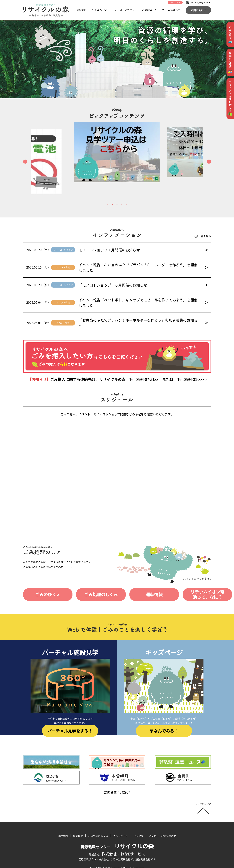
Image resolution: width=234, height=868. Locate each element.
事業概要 (78, 819)
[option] (117, 152)
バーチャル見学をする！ (70, 718)
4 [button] (122, 204)
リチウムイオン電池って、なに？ (188, 578)
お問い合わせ (198, 10)
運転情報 (139, 578)
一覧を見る (203, 236)
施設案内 (82, 10)
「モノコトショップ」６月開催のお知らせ (143, 279)
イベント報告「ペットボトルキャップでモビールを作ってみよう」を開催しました (143, 294)
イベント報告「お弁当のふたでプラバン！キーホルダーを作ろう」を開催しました (143, 265)
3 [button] (117, 204)
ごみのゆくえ (45, 578)
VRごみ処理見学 (171, 10)
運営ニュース (175, 2)
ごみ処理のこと (148, 10)
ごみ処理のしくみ (92, 578)
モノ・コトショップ (123, 10)
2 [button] (112, 204)
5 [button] (126, 204)
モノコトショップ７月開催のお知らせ (143, 250)
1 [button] (108, 204)
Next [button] (209, 162)
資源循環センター (117, 830)
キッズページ (99, 10)
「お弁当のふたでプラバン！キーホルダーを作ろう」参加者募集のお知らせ (143, 309)
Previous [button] (25, 162)
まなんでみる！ (164, 718)
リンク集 (139, 819)
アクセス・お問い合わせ (162, 819)
